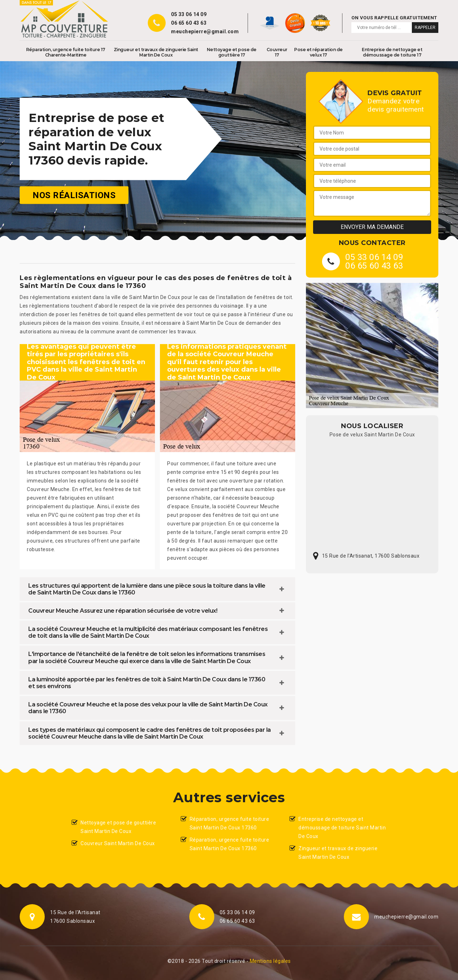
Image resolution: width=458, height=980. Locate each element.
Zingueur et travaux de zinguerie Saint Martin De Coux (156, 52)
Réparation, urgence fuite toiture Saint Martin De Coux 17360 (230, 823)
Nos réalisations (74, 195)
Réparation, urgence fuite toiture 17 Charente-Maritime (66, 52)
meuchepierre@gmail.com (205, 31)
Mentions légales (270, 961)
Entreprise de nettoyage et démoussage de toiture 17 (392, 52)
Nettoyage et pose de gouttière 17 (232, 52)
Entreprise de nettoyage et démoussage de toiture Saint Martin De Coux (342, 828)
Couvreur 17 (277, 52)
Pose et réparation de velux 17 (318, 52)
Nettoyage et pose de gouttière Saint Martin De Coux (118, 827)
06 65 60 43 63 (189, 23)
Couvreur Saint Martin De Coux (118, 843)
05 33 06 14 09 (189, 14)
